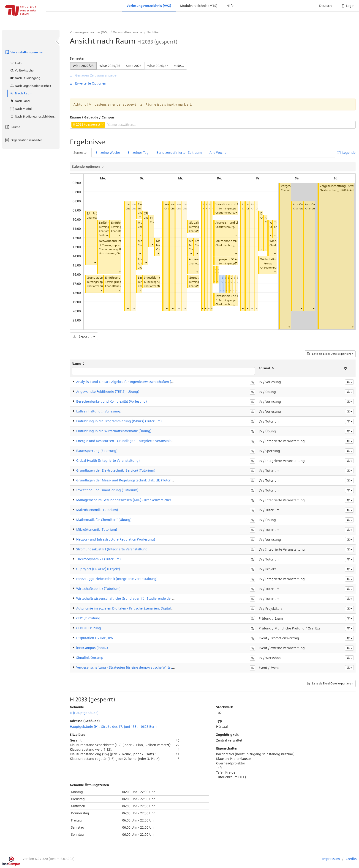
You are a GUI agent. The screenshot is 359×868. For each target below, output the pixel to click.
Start (16, 63)
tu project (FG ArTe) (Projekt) (235, 259)
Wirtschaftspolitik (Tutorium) (98, 589)
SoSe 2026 (134, 66)
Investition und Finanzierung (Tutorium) (107, 490)
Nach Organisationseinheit (31, 86)
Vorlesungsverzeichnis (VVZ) (149, 6)
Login (348, 6)
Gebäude (77, 707)
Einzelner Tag (138, 152)
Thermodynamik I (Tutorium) (98, 559)
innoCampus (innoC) (92, 648)
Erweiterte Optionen (88, 83)
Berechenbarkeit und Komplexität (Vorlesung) (112, 401)
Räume (12, 127)
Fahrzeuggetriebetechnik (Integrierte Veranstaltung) (117, 579)
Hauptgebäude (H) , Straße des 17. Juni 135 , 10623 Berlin (114, 727)
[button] (95, 262)
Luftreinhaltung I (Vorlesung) (99, 411)
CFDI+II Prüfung (89, 628)
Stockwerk (225, 707)
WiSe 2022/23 (83, 66)
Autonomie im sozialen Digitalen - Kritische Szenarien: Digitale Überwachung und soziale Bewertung (154, 608)
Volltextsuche (22, 70)
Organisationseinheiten (24, 140)
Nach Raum (21, 93)
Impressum (331, 859)
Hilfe (230, 6)
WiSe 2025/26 (110, 66)
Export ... (84, 336)
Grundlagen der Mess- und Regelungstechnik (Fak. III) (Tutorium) (127, 480)
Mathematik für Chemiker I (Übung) (104, 520)
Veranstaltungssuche (24, 52)
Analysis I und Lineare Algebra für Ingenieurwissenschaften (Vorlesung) (132, 382)
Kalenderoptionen (86, 166)
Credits (351, 859)
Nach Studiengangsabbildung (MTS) (35, 116)
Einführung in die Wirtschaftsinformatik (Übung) (114, 431)
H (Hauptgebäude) (84, 713)
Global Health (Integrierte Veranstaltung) (108, 460)
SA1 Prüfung (95, 213)
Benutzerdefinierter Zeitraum (179, 152)
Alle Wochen (219, 152)
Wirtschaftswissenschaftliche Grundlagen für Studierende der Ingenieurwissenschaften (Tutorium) (153, 598)
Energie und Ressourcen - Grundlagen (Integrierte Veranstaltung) (127, 441)
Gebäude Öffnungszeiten (89, 785)
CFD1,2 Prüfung (88, 618)
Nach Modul (21, 109)
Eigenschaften (227, 748)
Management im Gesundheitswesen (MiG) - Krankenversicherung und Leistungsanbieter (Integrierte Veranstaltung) (166, 500)
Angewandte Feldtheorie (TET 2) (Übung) (108, 391)
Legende (346, 152)
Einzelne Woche (108, 152)
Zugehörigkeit (227, 735)
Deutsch (325, 6)
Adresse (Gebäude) (85, 721)
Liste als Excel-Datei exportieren (330, 354)
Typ (219, 721)
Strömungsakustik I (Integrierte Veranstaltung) (112, 549)
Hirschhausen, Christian (113, 253)
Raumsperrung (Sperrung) (97, 451)
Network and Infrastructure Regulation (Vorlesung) (116, 539)
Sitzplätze (78, 735)
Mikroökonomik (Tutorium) (234, 241)
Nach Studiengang (25, 78)
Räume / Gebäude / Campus (92, 117)
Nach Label (20, 101)
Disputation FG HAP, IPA (95, 638)
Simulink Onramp (90, 658)
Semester (77, 58)
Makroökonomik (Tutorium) (97, 510)
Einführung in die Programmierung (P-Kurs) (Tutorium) (119, 421)
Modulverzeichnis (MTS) (199, 6)
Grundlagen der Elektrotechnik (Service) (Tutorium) (116, 470)
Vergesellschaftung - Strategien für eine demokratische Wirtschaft (127, 667)
